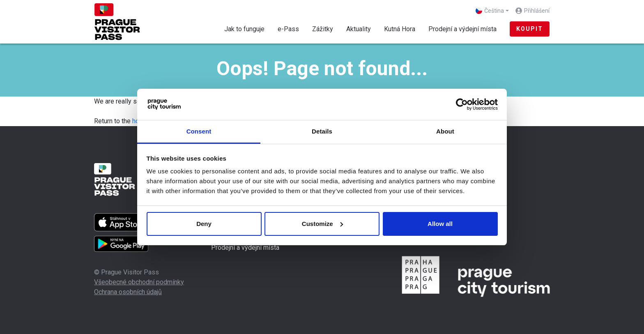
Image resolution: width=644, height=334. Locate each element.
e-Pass (288, 29)
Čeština (490, 11)
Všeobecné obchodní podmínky (139, 282)
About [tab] (445, 131)
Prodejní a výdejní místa (462, 29)
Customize (322, 224)
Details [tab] (322, 131)
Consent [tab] (199, 131)
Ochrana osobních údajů (128, 292)
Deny (204, 224)
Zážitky (323, 29)
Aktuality (359, 29)
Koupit (530, 29)
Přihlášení (537, 11)
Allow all (440, 224)
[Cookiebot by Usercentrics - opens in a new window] (462, 104)
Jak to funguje (244, 29)
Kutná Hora (400, 29)
